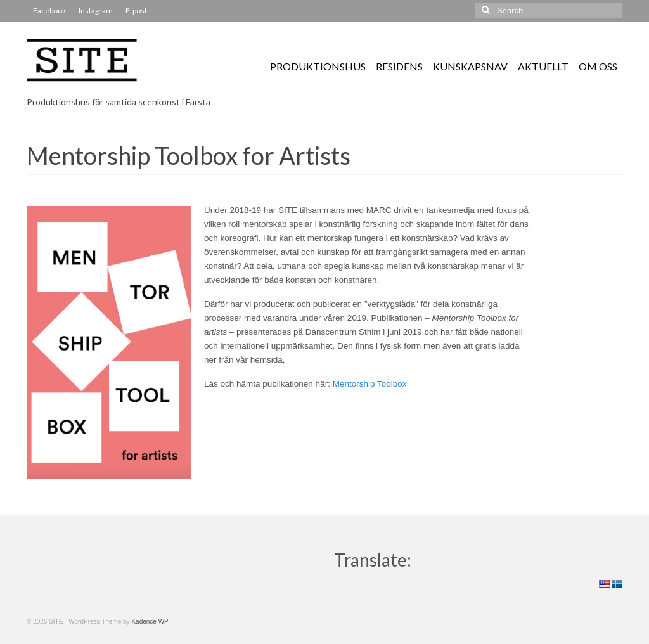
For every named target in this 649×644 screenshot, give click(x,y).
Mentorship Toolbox (370, 384)
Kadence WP (150, 621)
